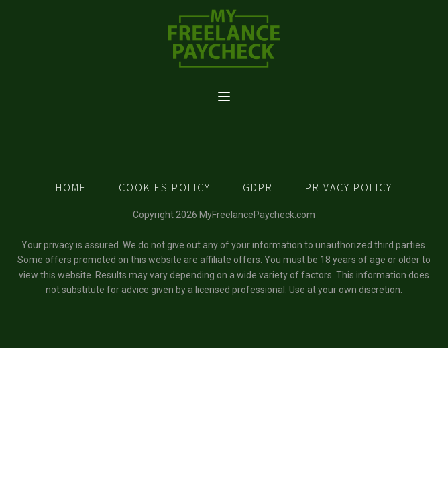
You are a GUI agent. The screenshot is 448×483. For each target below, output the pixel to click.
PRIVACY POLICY (349, 187)
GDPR (258, 187)
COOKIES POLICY (165, 187)
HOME (71, 187)
